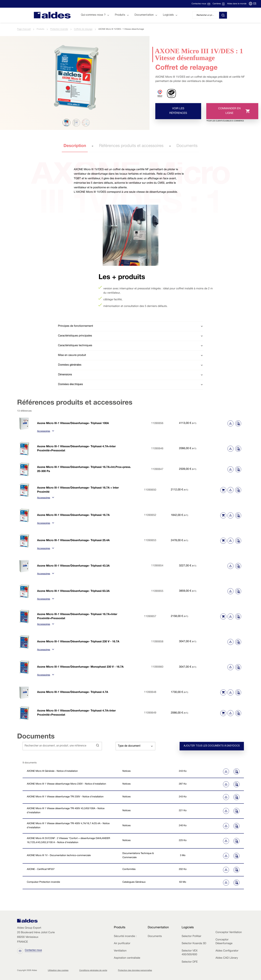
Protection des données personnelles (135, 971)
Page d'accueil (24, 29)
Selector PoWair (191, 936)
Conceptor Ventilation (229, 933)
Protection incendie (59, 29)
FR (255, 4)
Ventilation (120, 951)
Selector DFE (190, 962)
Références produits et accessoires (131, 146)
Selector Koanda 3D (194, 944)
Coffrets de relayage (83, 29)
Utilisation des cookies (58, 971)
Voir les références (178, 111)
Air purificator (122, 944)
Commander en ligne (228, 113)
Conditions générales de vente (93, 971)
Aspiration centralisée (127, 958)
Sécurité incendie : (125, 936)
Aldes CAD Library (227, 958)
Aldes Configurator (227, 951)
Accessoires (45, 432)
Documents (187, 146)
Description (75, 146)
